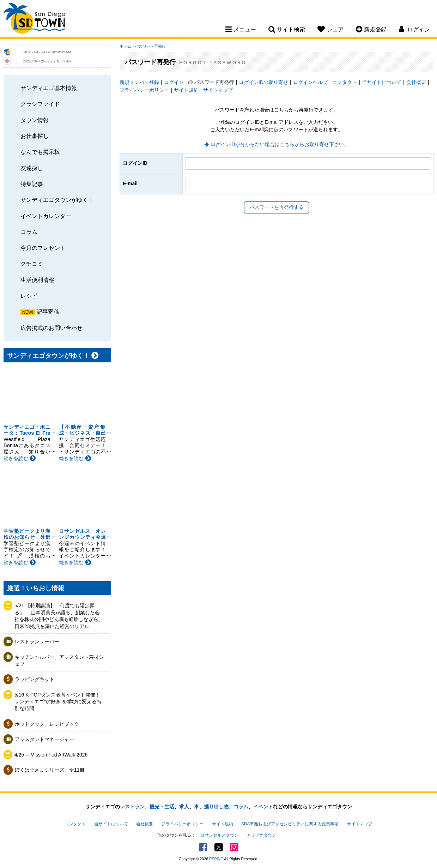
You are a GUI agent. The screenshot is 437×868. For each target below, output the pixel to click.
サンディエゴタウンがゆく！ (57, 200)
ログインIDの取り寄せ (263, 82)
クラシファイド (40, 104)
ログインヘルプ (310, 82)
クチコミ (32, 264)
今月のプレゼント (43, 248)
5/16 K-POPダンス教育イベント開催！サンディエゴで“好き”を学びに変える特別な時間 (58, 702)
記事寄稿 (48, 312)
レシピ (29, 296)
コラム (29, 232)
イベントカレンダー (46, 216)
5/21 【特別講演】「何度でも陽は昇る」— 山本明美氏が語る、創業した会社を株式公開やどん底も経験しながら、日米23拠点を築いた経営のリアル (59, 616)
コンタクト (345, 82)
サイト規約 (186, 90)
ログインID (135, 163)
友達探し (32, 168)
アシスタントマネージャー (44, 739)
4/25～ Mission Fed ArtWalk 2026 (51, 755)
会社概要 (416, 82)
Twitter (219, 847)
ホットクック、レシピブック (47, 724)
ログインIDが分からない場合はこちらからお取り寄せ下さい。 (280, 144)
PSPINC (216, 859)
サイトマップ (218, 90)
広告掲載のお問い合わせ (51, 328)
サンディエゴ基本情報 (49, 88)
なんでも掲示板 (40, 152)
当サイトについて (382, 82)
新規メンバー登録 (139, 82)
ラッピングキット (35, 679)
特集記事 (32, 184)
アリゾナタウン (261, 835)
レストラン (132, 807)
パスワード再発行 (150, 46)
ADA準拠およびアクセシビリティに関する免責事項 (290, 824)
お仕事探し (35, 136)
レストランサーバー (37, 641)
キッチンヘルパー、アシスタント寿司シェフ (59, 661)
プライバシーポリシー (144, 90)
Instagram (234, 847)
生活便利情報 (37, 280)
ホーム (125, 46)
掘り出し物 (216, 807)
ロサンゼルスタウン (219, 835)
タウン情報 (35, 120)
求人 (184, 807)
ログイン (174, 82)
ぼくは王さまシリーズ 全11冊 (50, 770)
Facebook (203, 847)
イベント (263, 807)
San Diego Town (34, 19)
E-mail (130, 183)
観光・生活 (162, 807)
